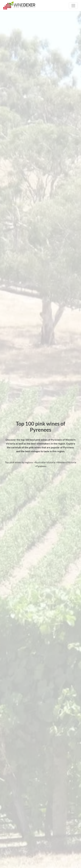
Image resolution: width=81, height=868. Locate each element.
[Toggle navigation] (73, 6)
